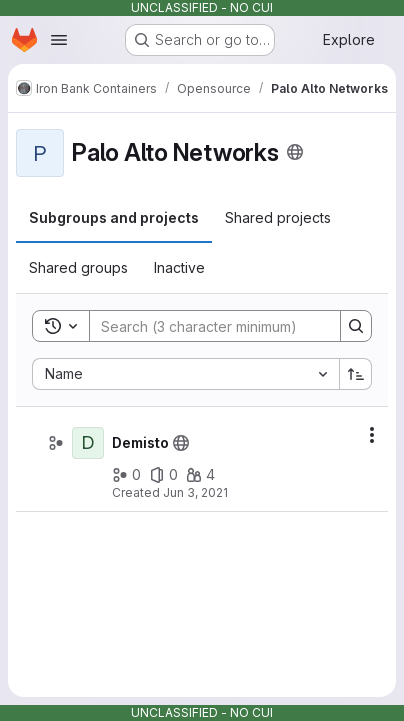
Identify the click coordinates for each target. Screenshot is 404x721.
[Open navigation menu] (59, 40)
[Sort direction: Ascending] (356, 374)
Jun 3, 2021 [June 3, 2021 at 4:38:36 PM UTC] (195, 492)
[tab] (114, 218)
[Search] (221, 326)
